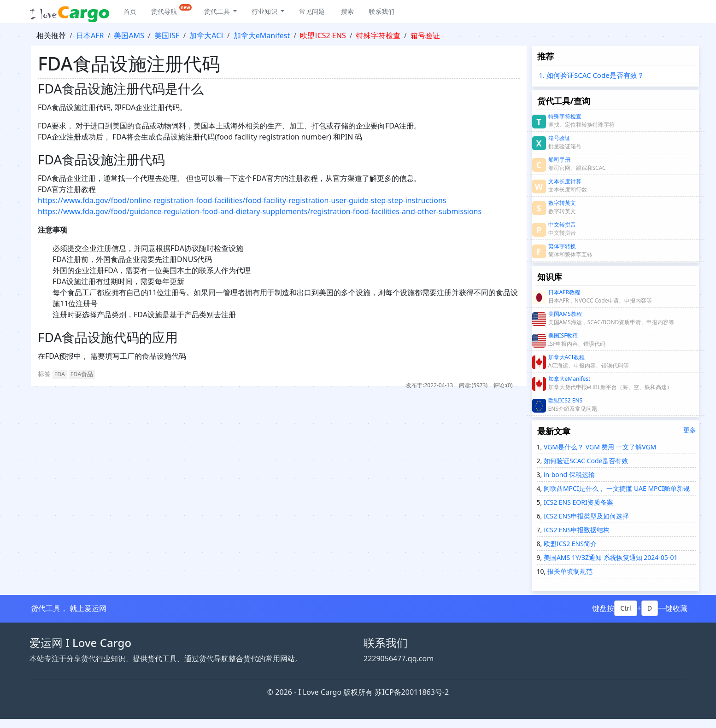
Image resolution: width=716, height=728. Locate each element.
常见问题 (312, 11)
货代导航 (171, 10)
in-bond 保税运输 (568, 475)
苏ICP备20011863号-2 (412, 692)
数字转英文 (562, 203)
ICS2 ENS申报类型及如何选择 (585, 516)
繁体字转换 (562, 246)
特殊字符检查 (378, 35)
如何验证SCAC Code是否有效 (585, 461)
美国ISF (167, 35)
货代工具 (218, 11)
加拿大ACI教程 (566, 357)
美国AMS (129, 35)
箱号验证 (425, 35)
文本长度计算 (565, 181)
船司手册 (559, 160)
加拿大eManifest (262, 35)
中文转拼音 (562, 224)
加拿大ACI (206, 35)
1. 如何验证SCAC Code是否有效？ (592, 75)
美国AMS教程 (565, 314)
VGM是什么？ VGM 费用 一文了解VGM (599, 447)
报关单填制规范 (569, 571)
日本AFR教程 (564, 292)
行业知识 (265, 11)
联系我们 (381, 11)
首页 (130, 11)
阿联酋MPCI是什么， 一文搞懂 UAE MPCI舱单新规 (616, 488)
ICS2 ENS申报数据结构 (576, 530)
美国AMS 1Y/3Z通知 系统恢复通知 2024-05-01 (610, 557)
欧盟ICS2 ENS (323, 35)
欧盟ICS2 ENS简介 (569, 544)
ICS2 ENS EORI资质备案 (578, 502)
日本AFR (90, 35)
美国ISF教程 (563, 335)
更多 (690, 430)
